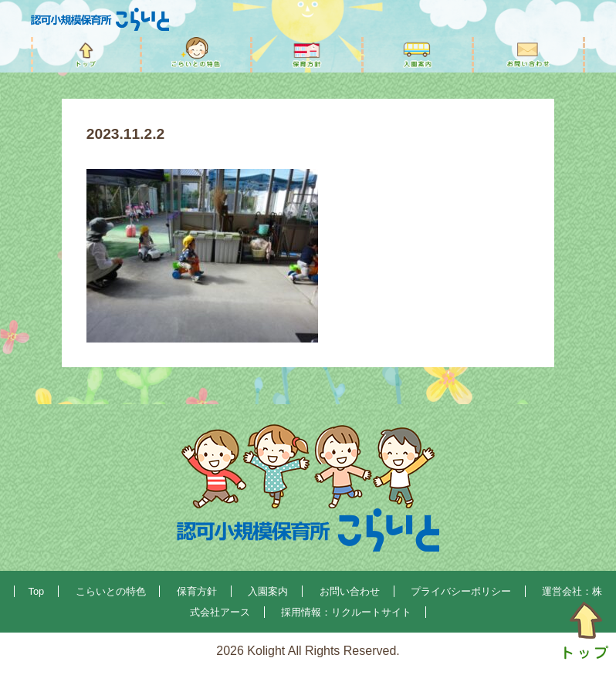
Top (37, 591)
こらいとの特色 (111, 591)
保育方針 (197, 591)
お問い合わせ (350, 591)
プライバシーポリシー (461, 591)
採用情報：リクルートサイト (346, 612)
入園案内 (268, 591)
